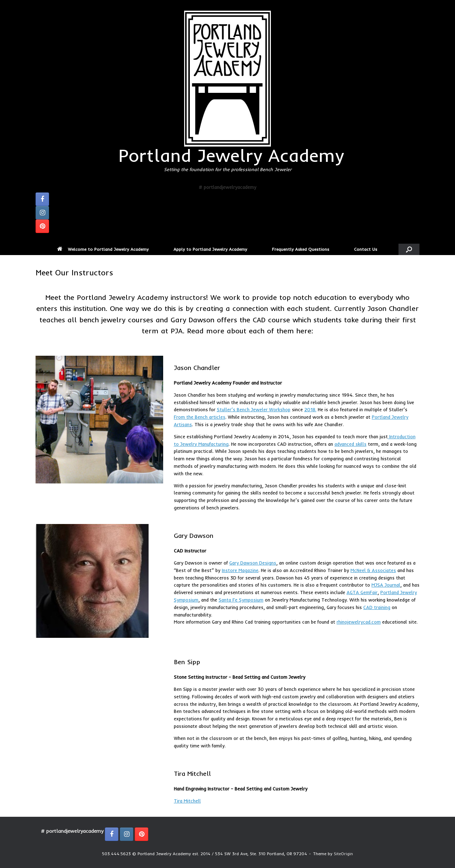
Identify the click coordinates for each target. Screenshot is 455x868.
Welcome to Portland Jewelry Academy (103, 249)
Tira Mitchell (187, 801)
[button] (409, 249)
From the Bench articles (200, 417)
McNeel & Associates (373, 570)
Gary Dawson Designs (253, 563)
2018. (310, 409)
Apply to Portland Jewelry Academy (210, 249)
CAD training (377, 607)
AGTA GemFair (362, 592)
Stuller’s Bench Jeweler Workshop (254, 409)
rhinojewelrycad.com (359, 622)
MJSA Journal (386, 585)
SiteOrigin (343, 854)
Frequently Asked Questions (301, 249)
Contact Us (366, 249)
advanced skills (350, 444)
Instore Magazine (240, 570)
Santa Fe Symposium (241, 600)
